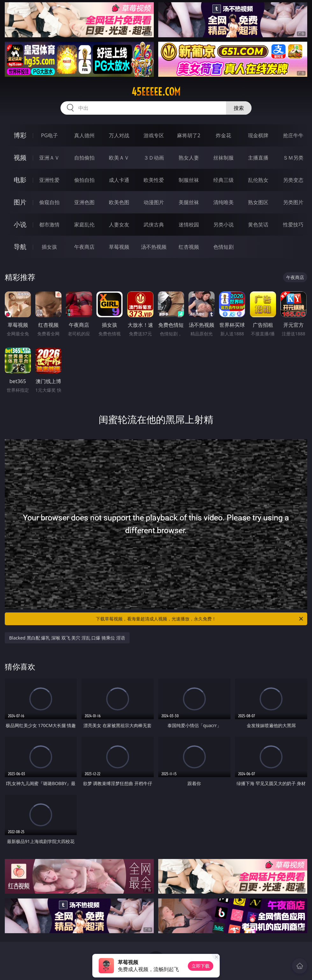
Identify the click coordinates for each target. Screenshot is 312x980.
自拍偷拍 (84, 158)
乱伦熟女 (258, 180)
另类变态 (293, 180)
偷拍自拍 (84, 180)
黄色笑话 (258, 225)
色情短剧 (223, 247)
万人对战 (119, 135)
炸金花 (223, 135)
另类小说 (223, 225)
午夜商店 (84, 247)
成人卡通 (119, 180)
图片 (20, 202)
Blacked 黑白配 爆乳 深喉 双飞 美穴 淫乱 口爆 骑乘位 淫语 (67, 638)
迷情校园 (189, 225)
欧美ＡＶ (119, 158)
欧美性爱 (154, 180)
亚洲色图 (84, 202)
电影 (20, 180)
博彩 (20, 135)
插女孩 (49, 247)
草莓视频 (119, 247)
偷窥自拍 (49, 202)
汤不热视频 (154, 247)
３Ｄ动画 (154, 158)
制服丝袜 (189, 180)
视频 (20, 157)
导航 (20, 247)
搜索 (239, 108)
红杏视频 (189, 247)
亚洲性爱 (49, 180)
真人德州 (84, 135)
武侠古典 (154, 225)
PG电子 (50, 135)
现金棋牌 (258, 135)
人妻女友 (119, 225)
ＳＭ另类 (293, 158)
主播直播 (258, 158)
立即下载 (201, 966)
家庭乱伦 (84, 225)
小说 (20, 224)
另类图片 (293, 202)
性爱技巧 (293, 225)
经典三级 (223, 180)
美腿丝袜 (189, 202)
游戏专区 (154, 135)
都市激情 (49, 225)
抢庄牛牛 (293, 135)
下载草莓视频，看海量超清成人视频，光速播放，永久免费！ (200, 619)
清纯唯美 (223, 202)
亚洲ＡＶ (49, 158)
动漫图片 (154, 202)
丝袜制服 (223, 158)
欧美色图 (119, 202)
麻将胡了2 (189, 135)
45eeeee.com (156, 92)
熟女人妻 (189, 158)
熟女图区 (258, 202)
